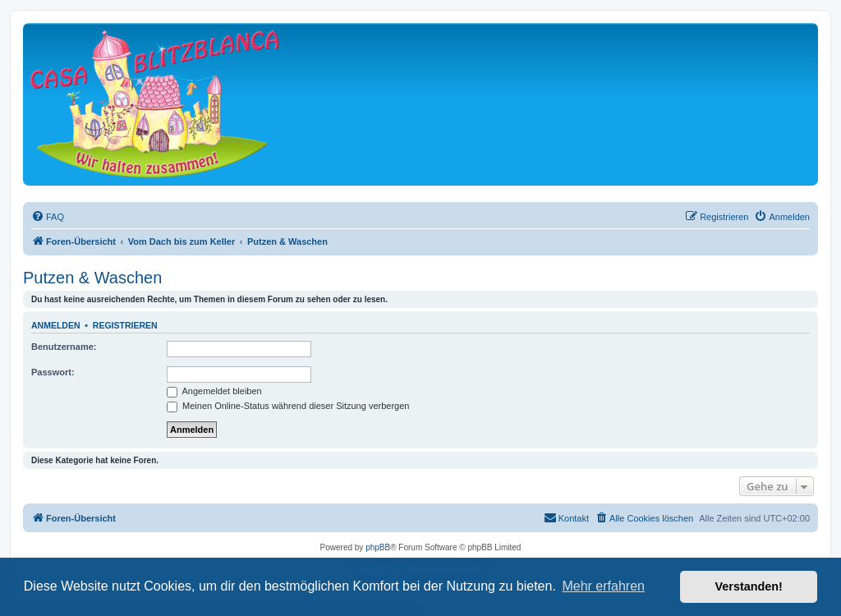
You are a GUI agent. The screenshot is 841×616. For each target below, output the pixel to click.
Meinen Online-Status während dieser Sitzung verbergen (288, 406)
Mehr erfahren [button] (603, 586)
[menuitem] (48, 217)
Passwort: (53, 372)
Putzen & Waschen (92, 278)
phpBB (378, 547)
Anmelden (56, 325)
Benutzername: (64, 347)
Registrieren (125, 325)
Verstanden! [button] (749, 586)
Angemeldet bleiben (214, 391)
